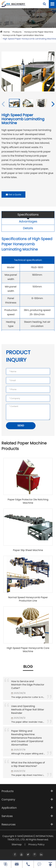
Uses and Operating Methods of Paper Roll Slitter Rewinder (28, 710)
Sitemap (17, 844)
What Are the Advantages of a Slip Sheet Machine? (28, 764)
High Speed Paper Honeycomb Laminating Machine (29, 39)
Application (9, 808)
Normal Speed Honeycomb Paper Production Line (28, 599)
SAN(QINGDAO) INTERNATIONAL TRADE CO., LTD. (31, 838)
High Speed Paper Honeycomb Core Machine (28, 650)
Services (7, 816)
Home (7, 32)
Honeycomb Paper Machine (39, 32)
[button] (53, 104)
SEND (21, 426)
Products (17, 32)
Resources (8, 824)
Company (8, 800)
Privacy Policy (36, 844)
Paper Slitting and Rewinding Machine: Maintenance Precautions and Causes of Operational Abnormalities (27, 738)
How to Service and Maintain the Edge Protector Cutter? (28, 685)
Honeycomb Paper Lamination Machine (23, 35)
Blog (28, 667)
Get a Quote (14, 195)
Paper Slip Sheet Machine (28, 550)
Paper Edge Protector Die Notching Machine (28, 501)
